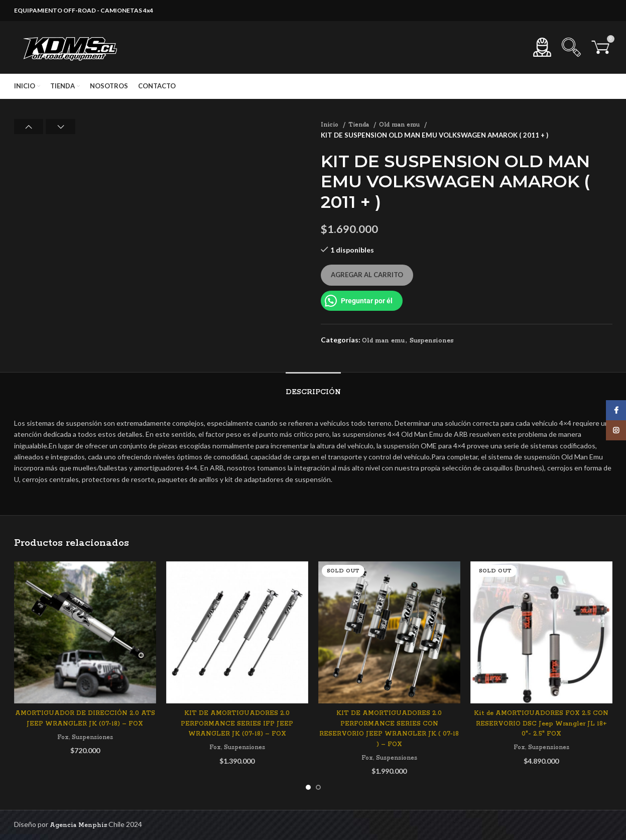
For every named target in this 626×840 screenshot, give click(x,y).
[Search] (571, 47)
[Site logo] (72, 47)
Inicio (331, 125)
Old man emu (400, 125)
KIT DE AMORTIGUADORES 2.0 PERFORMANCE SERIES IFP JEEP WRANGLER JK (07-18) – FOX (237, 724)
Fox (63, 737)
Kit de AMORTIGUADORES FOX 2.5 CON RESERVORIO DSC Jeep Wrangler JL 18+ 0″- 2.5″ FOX (541, 724)
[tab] (313, 387)
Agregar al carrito (367, 275)
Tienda (360, 125)
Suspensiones (431, 341)
